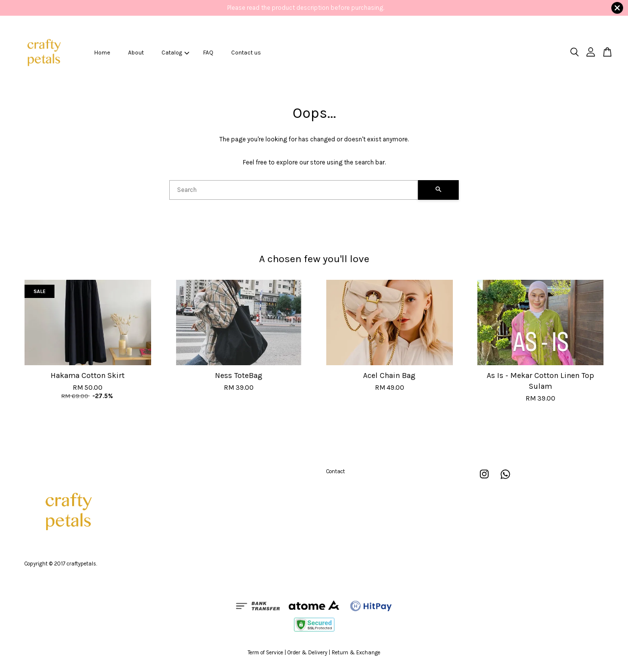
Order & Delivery (307, 653)
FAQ (208, 53)
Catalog (175, 53)
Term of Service (265, 653)
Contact (336, 471)
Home (102, 53)
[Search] (294, 190)
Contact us (246, 53)
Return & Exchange (356, 653)
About (136, 53)
